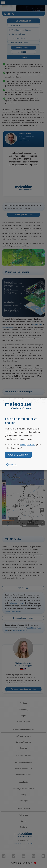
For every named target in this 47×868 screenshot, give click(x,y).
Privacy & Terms (28, 445)
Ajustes (12, 465)
